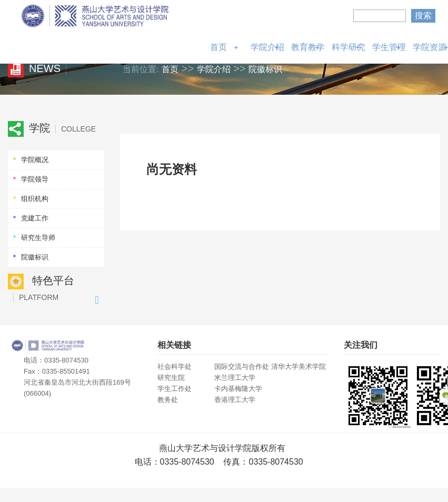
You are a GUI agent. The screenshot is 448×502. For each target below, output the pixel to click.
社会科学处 (175, 367)
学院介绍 (267, 47)
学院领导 (35, 179)
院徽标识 (265, 69)
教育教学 (308, 47)
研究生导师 (38, 238)
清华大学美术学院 (298, 367)
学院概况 (35, 160)
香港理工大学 (235, 400)
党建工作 (35, 218)
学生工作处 (175, 389)
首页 (218, 47)
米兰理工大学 (235, 378)
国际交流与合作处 (242, 367)
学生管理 (389, 47)
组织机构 (35, 199)
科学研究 (349, 47)
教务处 (168, 400)
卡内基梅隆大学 (238, 389)
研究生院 (171, 378)
